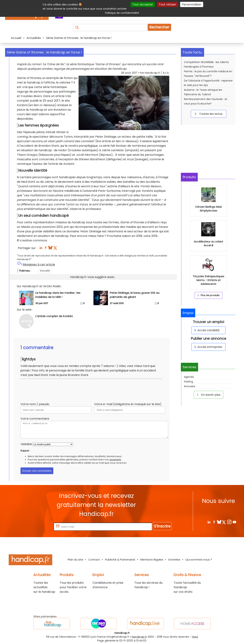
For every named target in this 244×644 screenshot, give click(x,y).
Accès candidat (206, 330)
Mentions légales (152, 560)
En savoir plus (208, 395)
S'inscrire (162, 526)
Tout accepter (143, 4)
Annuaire (190, 386)
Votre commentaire (35, 419)
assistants (115, 460)
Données (174, 560)
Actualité (45, 271)
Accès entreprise (208, 347)
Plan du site (75, 560)
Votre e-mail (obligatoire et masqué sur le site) (128, 404)
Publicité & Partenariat (120, 560)
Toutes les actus (208, 114)
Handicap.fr (139, 637)
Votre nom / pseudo (35, 404)
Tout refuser (168, 4)
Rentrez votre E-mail (38, 527)
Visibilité (26, 444)
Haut (195, 637)
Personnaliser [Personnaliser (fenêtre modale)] (192, 4)
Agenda (189, 377)
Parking (188, 382)
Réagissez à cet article (39, 264)
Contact (94, 560)
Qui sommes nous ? (199, 560)
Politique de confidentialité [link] (122, 13)
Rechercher (159, 27)
